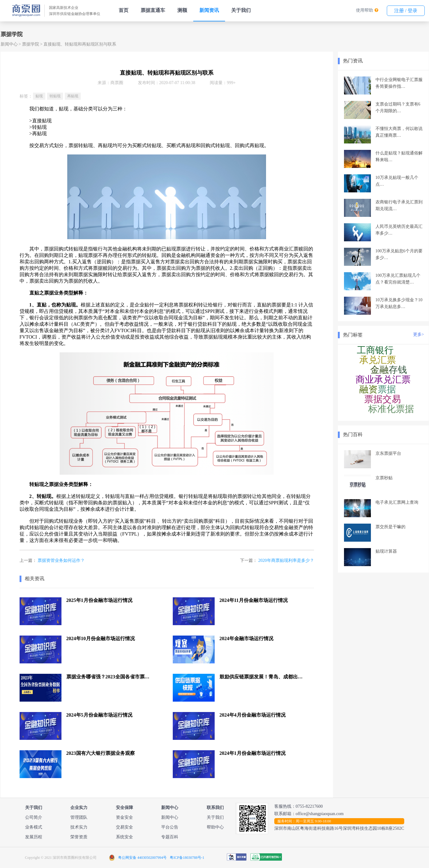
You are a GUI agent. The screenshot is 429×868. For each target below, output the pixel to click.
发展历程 (34, 837)
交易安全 (124, 827)
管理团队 (79, 817)
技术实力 (79, 827)
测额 (182, 10)
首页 (124, 10)
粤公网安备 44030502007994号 (142, 858)
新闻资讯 (209, 10)
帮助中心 (215, 827)
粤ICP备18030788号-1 (187, 858)
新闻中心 (9, 44)
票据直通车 (153, 10)
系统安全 (124, 837)
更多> (419, 334)
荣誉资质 (79, 837)
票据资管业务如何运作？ (61, 560)
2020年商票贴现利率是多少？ (286, 560)
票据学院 (31, 44)
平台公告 (170, 827)
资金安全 (124, 817)
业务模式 (34, 827)
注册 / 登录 (406, 11)
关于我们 (241, 10)
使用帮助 (364, 10)
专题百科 (170, 837)
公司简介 (34, 817)
